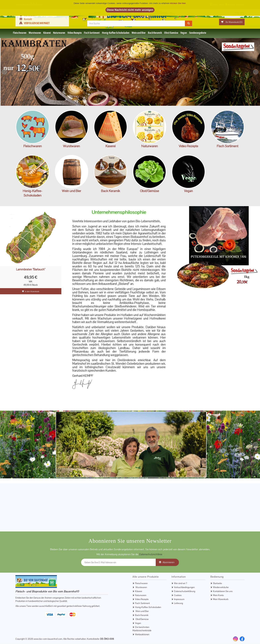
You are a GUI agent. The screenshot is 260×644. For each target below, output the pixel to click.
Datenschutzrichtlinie (151, 554)
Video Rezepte (75, 33)
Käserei (47, 33)
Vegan (184, 33)
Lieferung (178, 603)
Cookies (178, 595)
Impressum (179, 599)
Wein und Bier (139, 33)
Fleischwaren (20, 33)
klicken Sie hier (178, 3)
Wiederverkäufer (221, 587)
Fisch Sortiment (92, 33)
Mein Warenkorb (221, 599)
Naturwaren (59, 33)
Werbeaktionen (142, 635)
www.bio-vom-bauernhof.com (48, 639)
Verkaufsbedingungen (184, 587)
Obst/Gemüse (171, 33)
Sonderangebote (198, 33)
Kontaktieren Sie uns (223, 591)
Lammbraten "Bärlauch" (31, 270)
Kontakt (28, 19)
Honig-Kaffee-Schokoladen (116, 33)
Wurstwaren (35, 33)
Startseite (217, 583)
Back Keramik (155, 33)
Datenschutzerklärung (185, 591)
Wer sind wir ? (180, 583)
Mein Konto (218, 595)
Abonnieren (168, 562)
